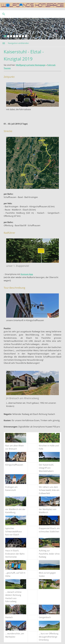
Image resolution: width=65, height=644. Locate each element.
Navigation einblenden (18, 43)
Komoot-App (27, 274)
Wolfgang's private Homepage (31, 65)
